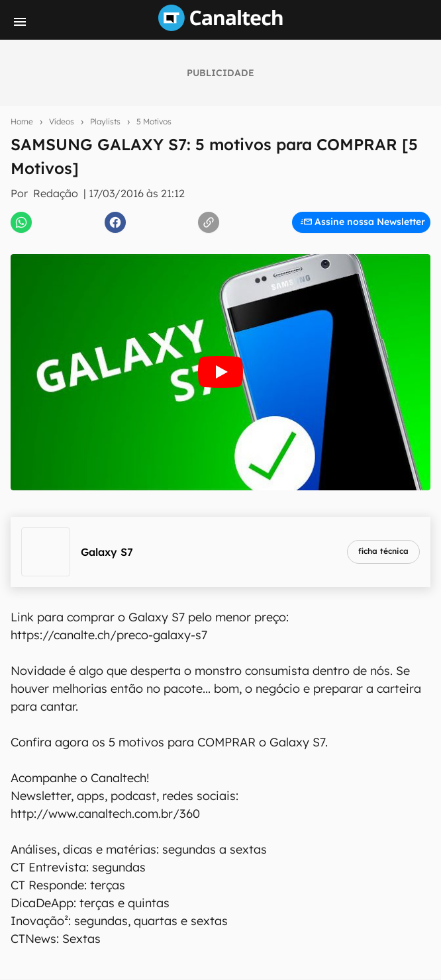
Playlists (105, 121)
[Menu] (20, 22)
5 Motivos (154, 121)
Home (22, 121)
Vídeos (62, 121)
